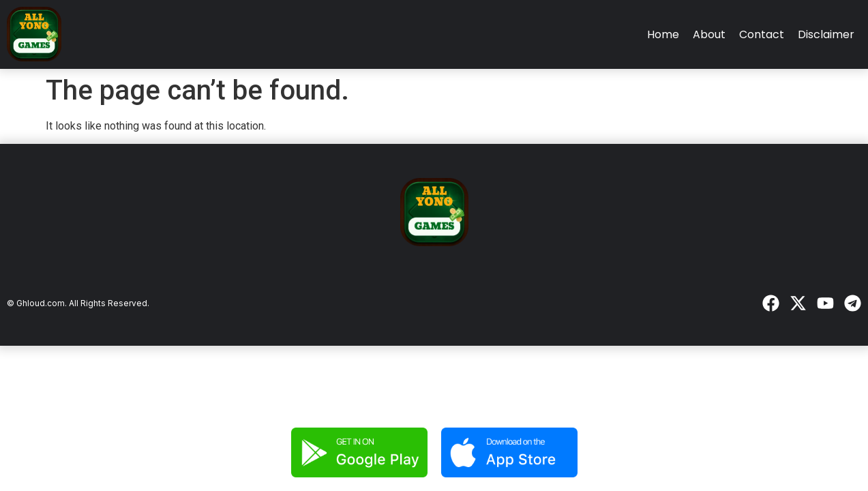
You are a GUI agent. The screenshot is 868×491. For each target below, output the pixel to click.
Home (663, 34)
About (709, 34)
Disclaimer (826, 34)
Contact (762, 34)
